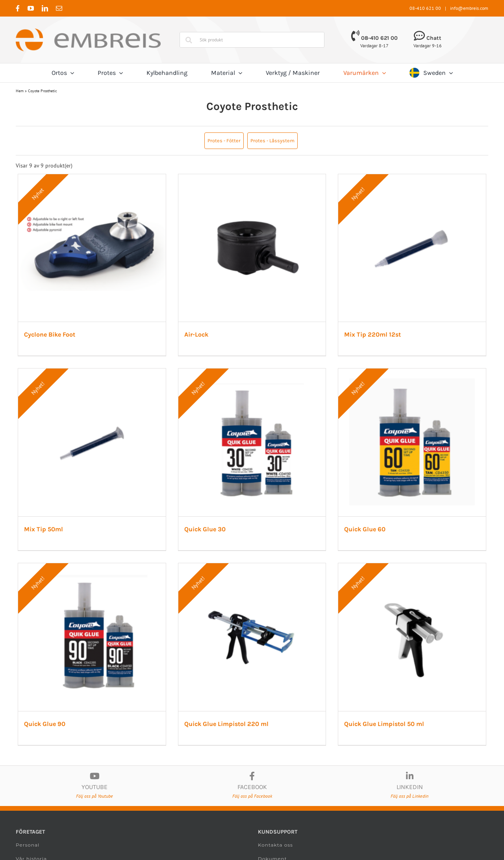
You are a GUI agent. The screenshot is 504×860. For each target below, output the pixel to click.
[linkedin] (45, 8)
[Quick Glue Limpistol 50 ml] (407, 563)
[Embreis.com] (88, 31)
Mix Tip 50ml (44, 525)
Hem (20, 91)
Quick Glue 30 (203, 525)
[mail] (59, 8)
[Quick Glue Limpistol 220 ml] (249, 563)
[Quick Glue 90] (91, 563)
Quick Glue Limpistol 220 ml (224, 717)
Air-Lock (194, 332)
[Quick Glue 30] (249, 370)
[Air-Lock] (249, 178)
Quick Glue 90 (45, 717)
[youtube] (31, 8)
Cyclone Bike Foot (50, 332)
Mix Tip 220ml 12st (368, 332)
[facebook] (18, 8)
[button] (224, 141)
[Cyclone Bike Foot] (91, 178)
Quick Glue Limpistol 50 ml (380, 717)
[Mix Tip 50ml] (91, 370)
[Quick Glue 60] (407, 370)
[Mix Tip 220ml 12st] (407, 178)
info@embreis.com (469, 8)
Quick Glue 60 (360, 525)
